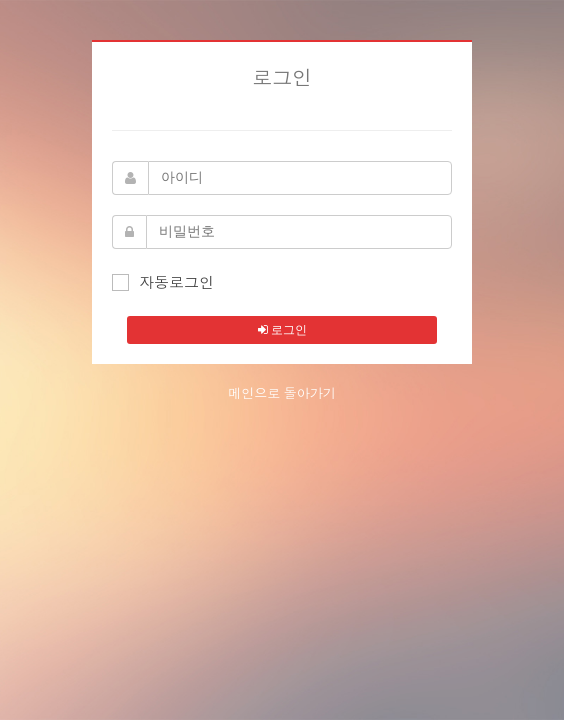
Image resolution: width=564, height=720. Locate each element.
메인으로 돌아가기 (282, 393)
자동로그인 (163, 282)
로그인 (282, 330)
